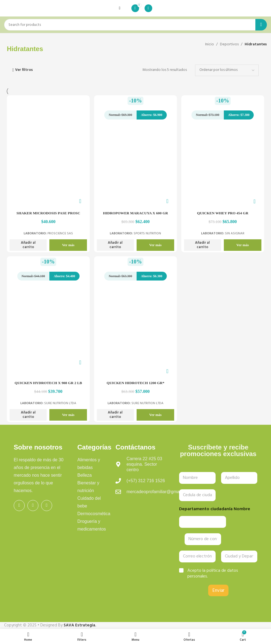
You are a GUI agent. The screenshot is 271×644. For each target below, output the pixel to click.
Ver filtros (24, 70)
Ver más (68, 244)
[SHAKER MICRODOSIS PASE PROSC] (48, 164)
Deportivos (229, 45)
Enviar (218, 591)
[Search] (135, 25)
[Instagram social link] (33, 506)
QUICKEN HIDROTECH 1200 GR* (136, 383)
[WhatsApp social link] (47, 506)
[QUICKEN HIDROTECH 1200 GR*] (135, 330)
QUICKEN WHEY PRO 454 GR (223, 213)
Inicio (210, 45)
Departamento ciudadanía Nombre (215, 509)
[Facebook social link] (19, 506)
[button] (28, 245)
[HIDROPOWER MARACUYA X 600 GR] (135, 164)
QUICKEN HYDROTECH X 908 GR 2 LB (48, 383)
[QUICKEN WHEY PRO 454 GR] (223, 164)
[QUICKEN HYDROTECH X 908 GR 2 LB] (48, 325)
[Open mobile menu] (119, 8)
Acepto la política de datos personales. (213, 574)
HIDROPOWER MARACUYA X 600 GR (135, 213)
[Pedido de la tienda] (227, 70)
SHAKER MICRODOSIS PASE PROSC (48, 213)
